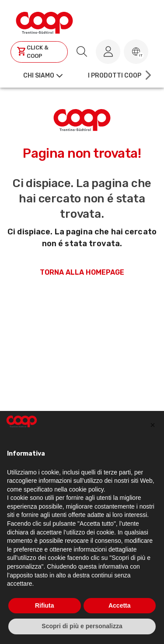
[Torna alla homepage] (44, 21)
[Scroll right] (147, 75)
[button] (136, 52)
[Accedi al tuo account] (108, 52)
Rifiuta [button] (45, 605)
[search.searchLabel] (82, 52)
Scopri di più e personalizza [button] (82, 626)
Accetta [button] (120, 605)
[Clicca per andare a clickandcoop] (39, 52)
